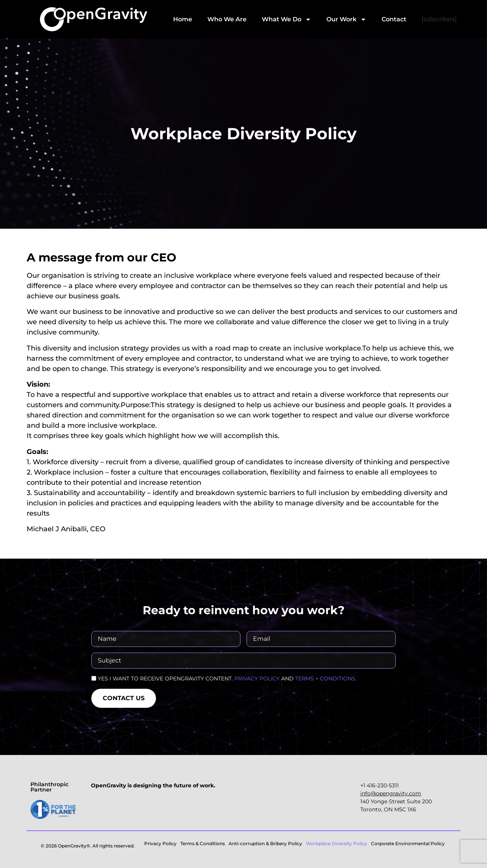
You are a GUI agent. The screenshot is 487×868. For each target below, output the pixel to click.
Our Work (346, 19)
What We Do (286, 19)
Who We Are (227, 19)
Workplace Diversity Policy (337, 843)
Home (183, 19)
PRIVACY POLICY (257, 678)
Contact (394, 19)
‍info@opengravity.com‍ (391, 793)
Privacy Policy (160, 843)
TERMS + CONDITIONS (325, 678)
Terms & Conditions (203, 843)
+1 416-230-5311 (380, 785)
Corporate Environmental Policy (408, 843)
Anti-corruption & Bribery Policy (265, 843)
